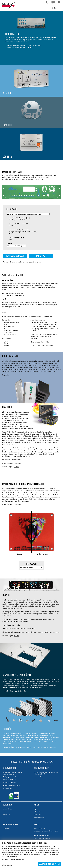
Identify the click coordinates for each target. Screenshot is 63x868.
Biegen (31, 47)
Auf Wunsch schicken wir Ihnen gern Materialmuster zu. (22, 262)
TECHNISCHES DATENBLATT (15, 256)
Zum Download (38, 777)
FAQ (35, 809)
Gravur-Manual (30, 629)
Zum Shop (6, 829)
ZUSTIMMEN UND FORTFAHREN (49, 864)
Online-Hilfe (45, 342)
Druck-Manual (17, 463)
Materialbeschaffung (47, 345)
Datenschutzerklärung (17, 859)
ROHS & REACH (41, 256)
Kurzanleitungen (39, 818)
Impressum (7, 815)
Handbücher (37, 815)
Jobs (5, 812)
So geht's (5, 375)
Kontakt (16, 467)
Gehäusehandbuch (49, 747)
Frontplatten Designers (34, 45)
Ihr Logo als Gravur (54, 632)
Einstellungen (7, 865)
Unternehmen (8, 809)
